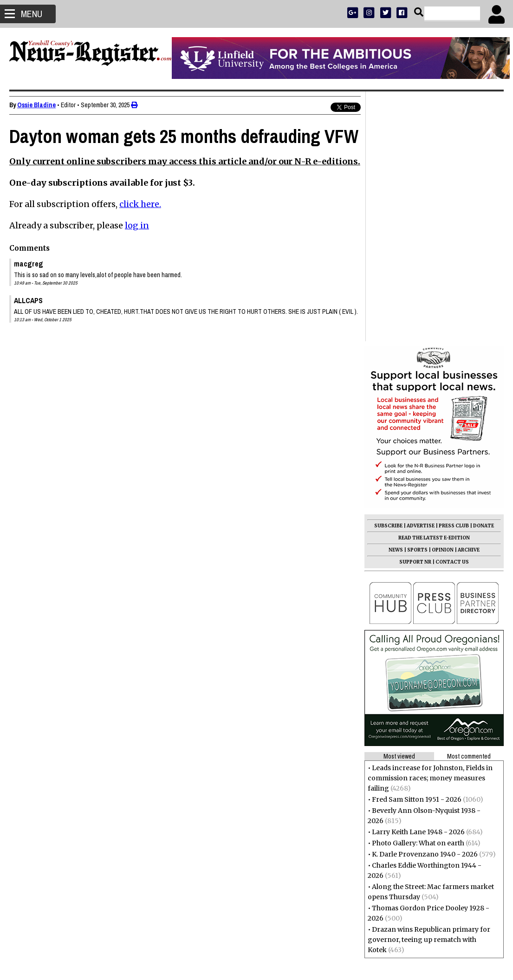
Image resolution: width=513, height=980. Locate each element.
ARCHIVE (469, 300)
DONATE (484, 276)
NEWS (396, 300)
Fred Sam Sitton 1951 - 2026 (417, 550)
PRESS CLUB (454, 276)
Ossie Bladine (36, 105)
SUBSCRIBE (388, 276)
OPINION (443, 300)
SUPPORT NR (415, 312)
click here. (140, 239)
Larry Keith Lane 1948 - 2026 (418, 582)
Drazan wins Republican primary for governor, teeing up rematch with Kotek (429, 690)
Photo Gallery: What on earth (418, 593)
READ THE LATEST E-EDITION (434, 288)
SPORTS (417, 300)
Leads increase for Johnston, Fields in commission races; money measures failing (430, 528)
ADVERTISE (421, 276)
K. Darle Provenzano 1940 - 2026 (425, 604)
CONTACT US (452, 312)
